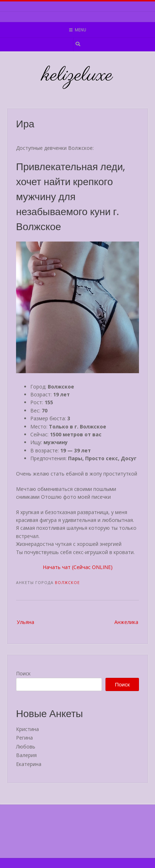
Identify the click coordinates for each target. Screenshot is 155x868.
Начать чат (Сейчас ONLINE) (78, 567)
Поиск (23, 673)
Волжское (67, 582)
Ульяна (25, 622)
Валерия (26, 755)
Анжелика (126, 622)
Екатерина (29, 764)
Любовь (26, 747)
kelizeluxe (77, 76)
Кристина (27, 729)
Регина (24, 738)
